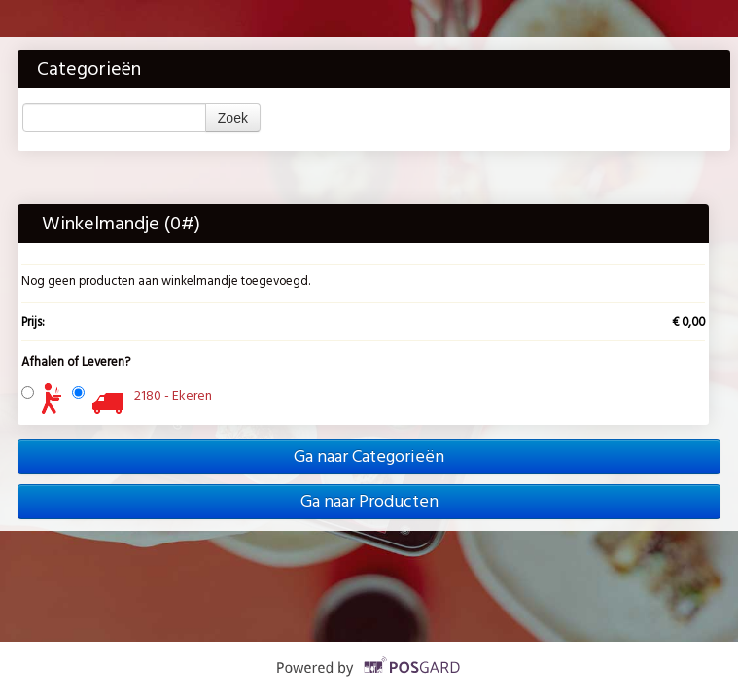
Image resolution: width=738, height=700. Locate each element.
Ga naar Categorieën (369, 456)
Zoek (233, 118)
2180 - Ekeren (173, 395)
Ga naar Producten (369, 501)
